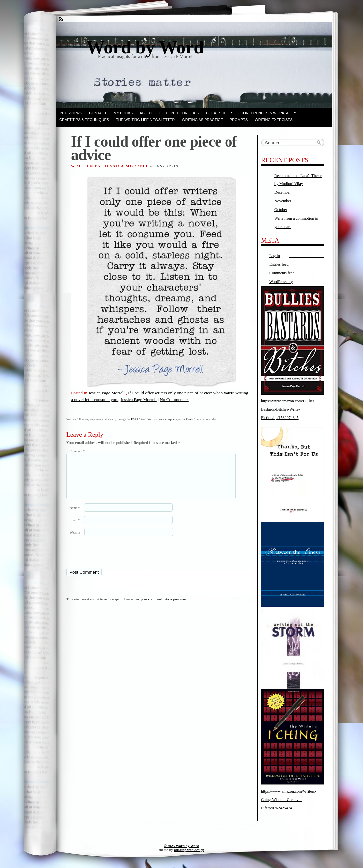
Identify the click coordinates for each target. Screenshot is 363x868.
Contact (98, 113)
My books (123, 113)
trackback (187, 419)
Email (75, 528)
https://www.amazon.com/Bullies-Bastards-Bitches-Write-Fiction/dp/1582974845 (288, 409)
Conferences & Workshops (269, 113)
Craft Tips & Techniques (84, 120)
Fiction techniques (179, 113)
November (283, 201)
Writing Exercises (274, 120)
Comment (77, 451)
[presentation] (112, 560)
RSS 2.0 (136, 419)
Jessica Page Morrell (106, 393)
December (282, 192)
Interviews (71, 113)
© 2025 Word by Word (181, 846)
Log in (275, 256)
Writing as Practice (202, 120)
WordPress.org (281, 282)
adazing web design (189, 850)
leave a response (167, 419)
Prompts (239, 120)
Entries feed (279, 264)
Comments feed (282, 273)
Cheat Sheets (220, 113)
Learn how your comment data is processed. (156, 607)
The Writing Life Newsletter (145, 120)
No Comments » (174, 400)
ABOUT (146, 113)
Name (75, 516)
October (281, 210)
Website (75, 540)
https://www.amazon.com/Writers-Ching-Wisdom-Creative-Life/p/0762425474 (288, 800)
